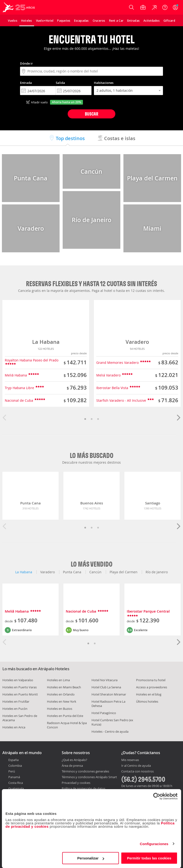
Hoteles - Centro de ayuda (110, 731)
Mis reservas (130, 760)
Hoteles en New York (62, 701)
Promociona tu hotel (151, 680)
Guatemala (16, 788)
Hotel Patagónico (104, 713)
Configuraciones (154, 844)
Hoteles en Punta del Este (65, 716)
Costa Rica (16, 783)
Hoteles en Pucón (15, 709)
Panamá (14, 777)
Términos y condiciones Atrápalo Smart (89, 777)
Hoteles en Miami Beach (64, 687)
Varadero (137, 342)
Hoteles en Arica (14, 727)
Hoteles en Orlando (61, 694)
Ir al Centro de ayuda (136, 766)
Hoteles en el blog (149, 694)
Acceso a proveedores (152, 687)
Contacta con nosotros (137, 772)
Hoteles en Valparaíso (18, 680)
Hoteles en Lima (58, 680)
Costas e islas (116, 138)
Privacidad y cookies (76, 783)
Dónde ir (26, 63)
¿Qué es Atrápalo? (74, 760)
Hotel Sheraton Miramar (109, 694)
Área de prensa (72, 766)
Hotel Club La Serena (106, 687)
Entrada (26, 83)
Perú (12, 771)
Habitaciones (104, 83)
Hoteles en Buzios (60, 709)
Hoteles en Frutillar (16, 701)
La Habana (46, 342)
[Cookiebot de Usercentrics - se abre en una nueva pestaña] (157, 796)
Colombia (15, 766)
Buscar (91, 114)
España (13, 760)
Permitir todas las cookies (149, 858)
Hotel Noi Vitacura (104, 680)
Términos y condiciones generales (85, 771)
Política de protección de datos (84, 788)
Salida (60, 83)
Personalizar (91, 858)
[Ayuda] (165, 7)
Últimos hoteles (147, 701)
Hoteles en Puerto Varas (20, 687)
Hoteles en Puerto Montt (20, 694)
